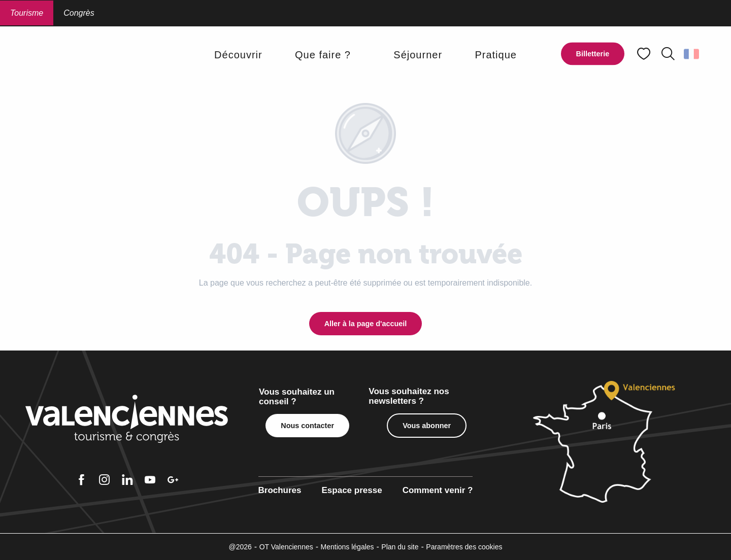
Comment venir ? (438, 490)
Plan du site (400, 547)
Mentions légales (347, 547)
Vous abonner (427, 426)
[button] (668, 54)
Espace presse (352, 490)
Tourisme (27, 13)
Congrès (79, 13)
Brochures (280, 490)
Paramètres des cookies (464, 547)
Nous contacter (307, 426)
